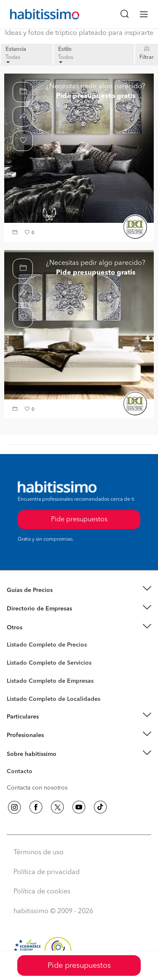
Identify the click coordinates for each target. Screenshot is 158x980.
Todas (13, 59)
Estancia (16, 49)
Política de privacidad (47, 872)
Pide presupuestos (79, 966)
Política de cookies (42, 892)
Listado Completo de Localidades (54, 699)
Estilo (65, 49)
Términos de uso (39, 853)
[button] (16, 233)
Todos (66, 59)
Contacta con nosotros (37, 788)
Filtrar (147, 57)
